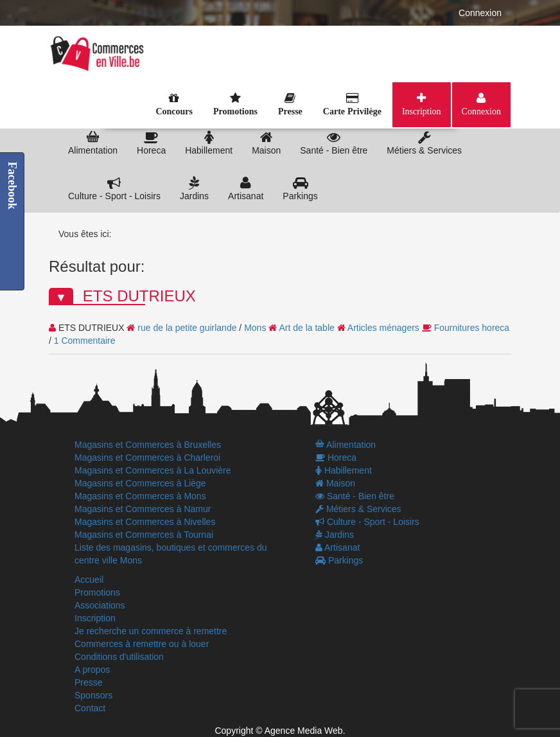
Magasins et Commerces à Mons (140, 496)
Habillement (209, 143)
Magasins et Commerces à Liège (140, 483)
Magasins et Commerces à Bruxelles (148, 445)
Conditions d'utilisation (119, 657)
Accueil (89, 580)
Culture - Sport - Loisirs (114, 189)
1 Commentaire (85, 341)
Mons (255, 328)
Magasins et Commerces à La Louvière (153, 470)
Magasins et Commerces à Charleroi (147, 457)
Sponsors (93, 695)
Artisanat (246, 189)
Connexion (480, 13)
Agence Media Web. (305, 731)
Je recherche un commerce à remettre (151, 631)
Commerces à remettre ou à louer (142, 644)
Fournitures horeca (472, 328)
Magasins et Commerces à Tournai (144, 535)
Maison (266, 143)
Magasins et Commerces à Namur (143, 509)
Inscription (422, 111)
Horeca (151, 143)
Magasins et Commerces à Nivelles (145, 522)
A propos (92, 670)
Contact (90, 708)
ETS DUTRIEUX (139, 296)
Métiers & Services (424, 143)
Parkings (300, 189)
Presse (89, 682)
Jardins (194, 189)
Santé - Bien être (334, 143)
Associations (100, 605)
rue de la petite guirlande (187, 328)
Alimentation (93, 143)
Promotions (97, 592)
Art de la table (306, 328)
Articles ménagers (383, 328)
